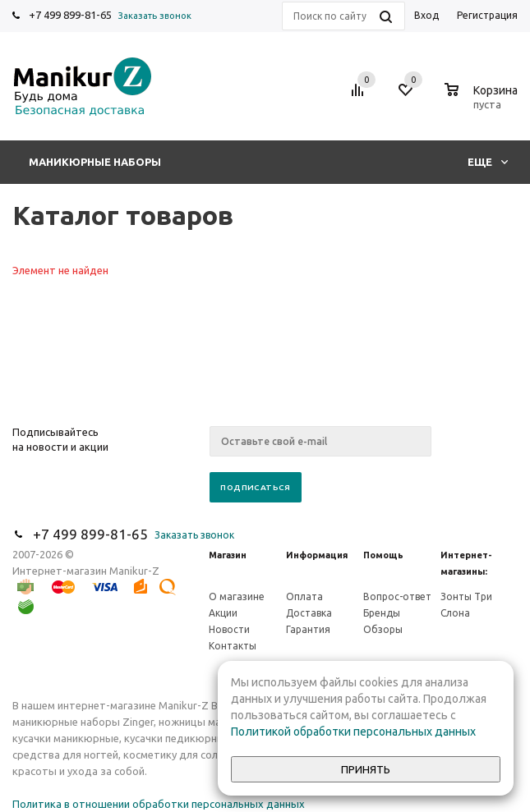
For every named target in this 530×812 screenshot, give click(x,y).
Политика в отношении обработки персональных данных (159, 804)
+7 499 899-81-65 (70, 15)
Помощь (383, 555)
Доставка (309, 613)
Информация (317, 555)
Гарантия (308, 629)
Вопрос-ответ (397, 596)
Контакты (233, 646)
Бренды (382, 613)
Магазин (228, 555)
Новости (229, 629)
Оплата (304, 596)
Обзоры (383, 629)
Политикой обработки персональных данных (353, 732)
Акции (223, 613)
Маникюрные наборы (95, 162)
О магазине (237, 596)
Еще (488, 162)
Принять (366, 770)
